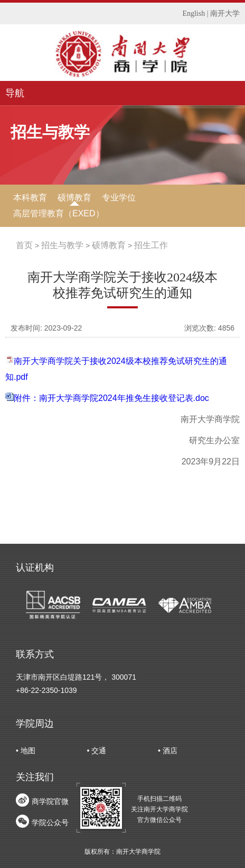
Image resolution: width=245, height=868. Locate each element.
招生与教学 (62, 245)
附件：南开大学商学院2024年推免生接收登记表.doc (111, 398)
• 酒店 (168, 751)
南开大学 (225, 13)
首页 (24, 245)
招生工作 (151, 245)
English (194, 13)
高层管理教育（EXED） (59, 213)
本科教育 (30, 198)
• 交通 (97, 751)
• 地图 (26, 751)
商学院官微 (50, 801)
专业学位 (119, 198)
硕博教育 (74, 198)
